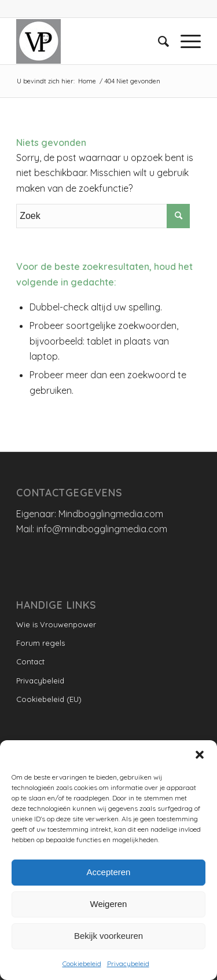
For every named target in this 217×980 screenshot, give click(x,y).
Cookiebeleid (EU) (49, 699)
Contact (30, 661)
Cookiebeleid (82, 963)
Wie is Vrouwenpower (56, 624)
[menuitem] (158, 41)
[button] (200, 755)
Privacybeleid (128, 963)
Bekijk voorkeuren (108, 936)
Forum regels (41, 643)
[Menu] (185, 41)
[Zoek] (158, 41)
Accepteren (109, 872)
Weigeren (109, 904)
